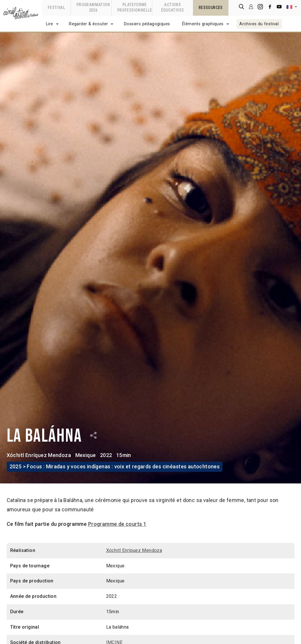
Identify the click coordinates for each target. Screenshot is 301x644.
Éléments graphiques (203, 24)
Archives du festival (259, 24)
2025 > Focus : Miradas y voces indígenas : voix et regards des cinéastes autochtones (115, 466)
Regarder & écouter (88, 24)
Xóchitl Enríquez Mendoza (39, 455)
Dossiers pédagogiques (147, 24)
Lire (50, 24)
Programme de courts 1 (117, 524)
